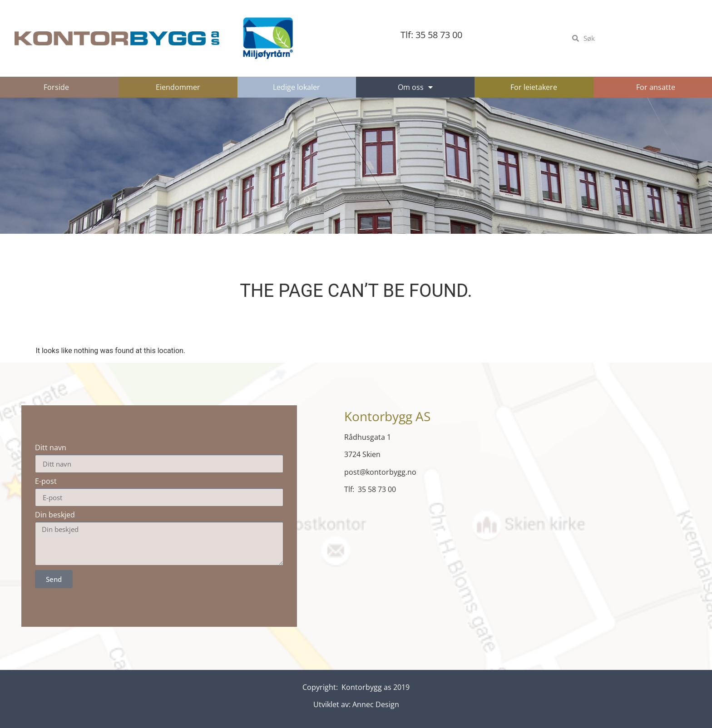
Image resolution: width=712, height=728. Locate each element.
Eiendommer (178, 87)
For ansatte (656, 87)
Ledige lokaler (297, 87)
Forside (56, 87)
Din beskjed (55, 515)
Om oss (415, 87)
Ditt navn (51, 448)
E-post (46, 481)
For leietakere (534, 87)
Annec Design (376, 704)
